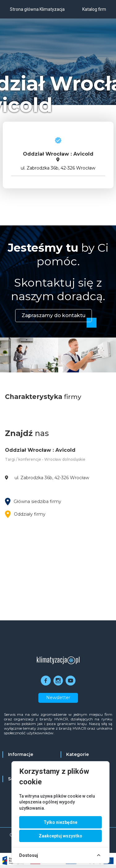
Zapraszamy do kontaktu (54, 315)
